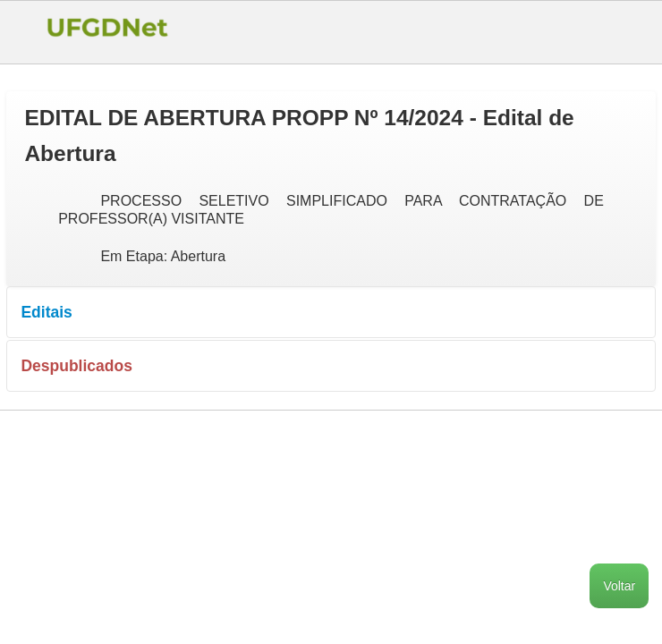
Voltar (619, 586)
